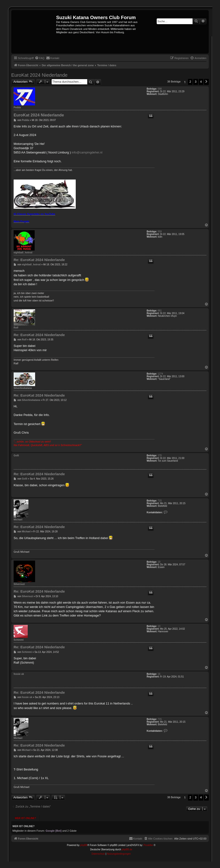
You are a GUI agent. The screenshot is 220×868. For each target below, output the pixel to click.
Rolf (16, 328)
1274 (160, 374)
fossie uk (19, 674)
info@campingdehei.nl (87, 152)
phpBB (84, 845)
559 (160, 232)
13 (159, 626)
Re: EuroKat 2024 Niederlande (39, 260)
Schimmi (19, 640)
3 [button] (196, 82)
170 (160, 456)
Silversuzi (19, 584)
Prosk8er (148, 845)
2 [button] (190, 82)
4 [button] (201, 82)
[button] (206, 82)
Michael (18, 520)
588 (160, 89)
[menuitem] (40, 58)
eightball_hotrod (23, 253)
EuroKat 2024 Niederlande (39, 75)
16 (159, 674)
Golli (16, 456)
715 (160, 501)
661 (160, 311)
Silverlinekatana (23, 388)
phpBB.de (127, 849)
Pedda (17, 107)
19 (159, 562)
